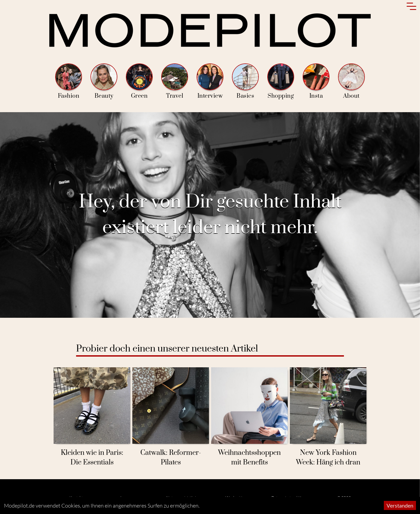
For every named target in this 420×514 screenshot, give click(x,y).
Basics (245, 82)
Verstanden (400, 505)
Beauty (104, 82)
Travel (175, 82)
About (351, 82)
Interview (210, 82)
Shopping (281, 82)
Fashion (69, 82)
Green (139, 82)
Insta (316, 82)
